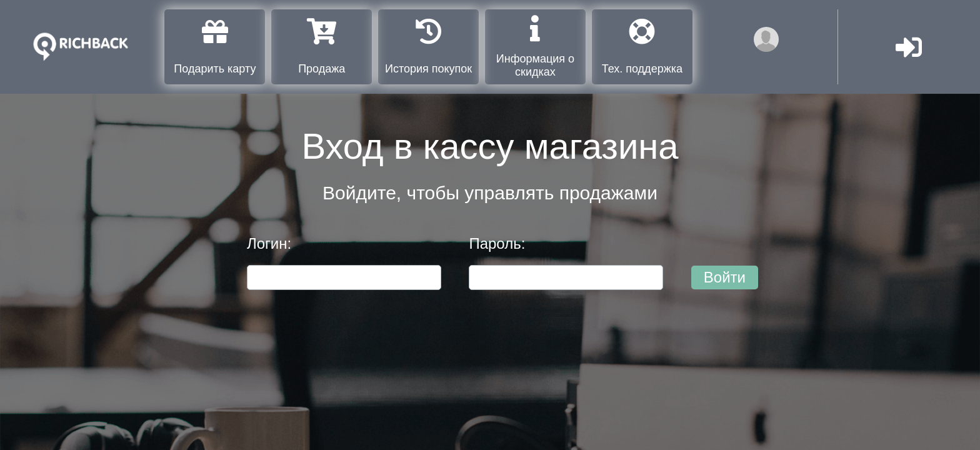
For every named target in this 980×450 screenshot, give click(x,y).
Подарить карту (215, 47)
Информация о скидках (535, 47)
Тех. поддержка (642, 47)
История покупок (428, 47)
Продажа (322, 47)
